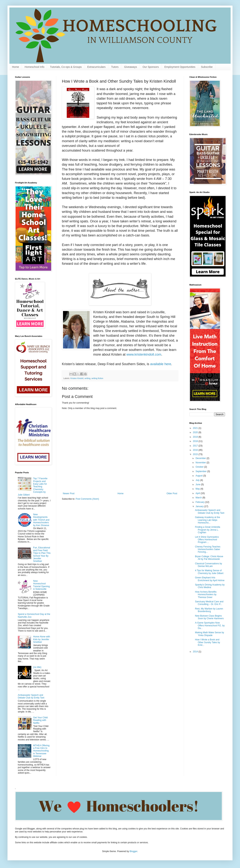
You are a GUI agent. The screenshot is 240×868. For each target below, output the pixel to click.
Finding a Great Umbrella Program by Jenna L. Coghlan (208, 530)
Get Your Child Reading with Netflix (40, 720)
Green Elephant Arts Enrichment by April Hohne (210, 579)
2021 (196, 428)
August (199, 476)
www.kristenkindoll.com (144, 354)
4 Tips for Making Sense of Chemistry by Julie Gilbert (209, 572)
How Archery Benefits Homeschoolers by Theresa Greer (206, 595)
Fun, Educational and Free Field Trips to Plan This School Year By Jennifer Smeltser (42, 554)
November (201, 463)
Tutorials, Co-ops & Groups (66, 67)
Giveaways (130, 67)
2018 (196, 441)
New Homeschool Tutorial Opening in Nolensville (41, 585)
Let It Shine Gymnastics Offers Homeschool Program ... (207, 540)
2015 (196, 454)
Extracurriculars (96, 67)
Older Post (172, 493)
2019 (196, 437)
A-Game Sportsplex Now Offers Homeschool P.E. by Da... (210, 625)
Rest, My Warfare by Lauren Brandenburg (209, 610)
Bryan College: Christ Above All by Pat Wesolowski (209, 558)
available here (161, 364)
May (198, 489)
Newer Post (69, 493)
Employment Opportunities (180, 67)
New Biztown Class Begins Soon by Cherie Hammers (209, 617)
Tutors (115, 67)
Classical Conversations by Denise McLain (208, 565)
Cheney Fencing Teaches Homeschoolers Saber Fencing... (208, 549)
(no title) (37, 667)
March (199, 498)
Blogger (133, 851)
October (200, 467)
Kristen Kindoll (77, 378)
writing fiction (97, 378)
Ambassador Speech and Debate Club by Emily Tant (31, 696)
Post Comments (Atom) (87, 499)
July (198, 480)
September (201, 471)
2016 (196, 450)
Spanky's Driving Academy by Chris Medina (210, 586)
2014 (196, 652)
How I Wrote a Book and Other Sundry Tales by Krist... (208, 642)
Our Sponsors (151, 67)
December (201, 458)
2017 (196, 446)
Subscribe (207, 67)
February (200, 502)
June (198, 484)
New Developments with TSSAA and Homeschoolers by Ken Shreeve (41, 520)
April (198, 493)
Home (15, 67)
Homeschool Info (34, 67)
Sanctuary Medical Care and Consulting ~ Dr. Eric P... (209, 603)
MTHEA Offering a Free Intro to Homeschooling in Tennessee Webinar (41, 751)
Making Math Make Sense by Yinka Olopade (210, 634)
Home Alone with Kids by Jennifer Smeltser (42, 639)
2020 (196, 432)
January (200, 506)
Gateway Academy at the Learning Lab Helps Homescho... (207, 520)
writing (87, 378)
